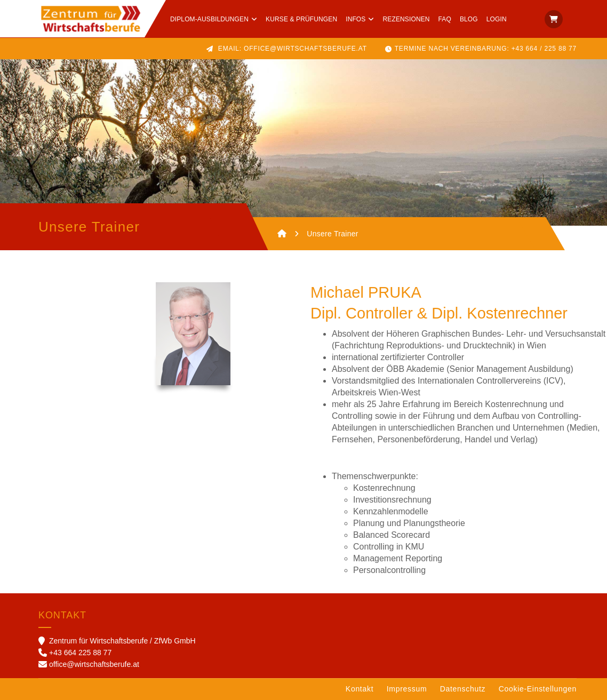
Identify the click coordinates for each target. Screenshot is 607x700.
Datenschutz (463, 689)
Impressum (407, 689)
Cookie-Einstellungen (538, 689)
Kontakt (360, 689)
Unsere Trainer (333, 234)
